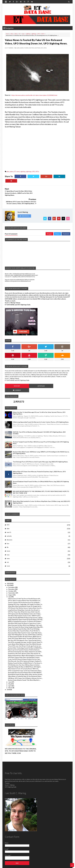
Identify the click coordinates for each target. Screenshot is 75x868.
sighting (28, 34)
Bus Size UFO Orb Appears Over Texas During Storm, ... (25, 628)
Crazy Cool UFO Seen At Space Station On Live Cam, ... (25, 646)
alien (12, 34)
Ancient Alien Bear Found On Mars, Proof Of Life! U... (24, 618)
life (8, 535)
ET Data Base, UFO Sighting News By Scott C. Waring (18, 866)
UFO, (42, 48)
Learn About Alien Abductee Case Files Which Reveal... (25, 631)
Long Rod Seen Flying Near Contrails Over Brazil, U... (24, 597)
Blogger (49, 225)
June (10, 669)
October (11, 578)
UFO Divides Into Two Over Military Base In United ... (24, 652)
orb (8, 550)
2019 (9, 573)
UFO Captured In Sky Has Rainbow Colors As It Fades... (25, 601)
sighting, (32, 48)
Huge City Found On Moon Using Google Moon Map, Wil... (26, 614)
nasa (8, 542)
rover (8, 553)
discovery (10, 527)
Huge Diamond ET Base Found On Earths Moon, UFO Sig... (26, 607)
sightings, (38, 48)
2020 (9, 571)
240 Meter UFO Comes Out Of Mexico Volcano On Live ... (25, 665)
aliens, (22, 48)
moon (8, 538)
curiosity (9, 523)
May (10, 671)
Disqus (57, 225)
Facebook (66, 225)
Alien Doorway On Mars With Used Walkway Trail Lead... (25, 612)
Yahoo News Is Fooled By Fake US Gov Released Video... (25, 663)
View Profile (24, 207)
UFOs (43, 34)
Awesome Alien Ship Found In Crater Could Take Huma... (25, 620)
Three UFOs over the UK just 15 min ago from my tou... (25, 633)
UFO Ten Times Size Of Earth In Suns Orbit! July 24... (24, 599)
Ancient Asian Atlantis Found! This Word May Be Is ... (24, 667)
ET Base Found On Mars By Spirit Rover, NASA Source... (25, 624)
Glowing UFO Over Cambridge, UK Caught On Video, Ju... (25, 592)
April (10, 673)
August (11, 582)
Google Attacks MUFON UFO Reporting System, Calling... (26, 605)
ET (20, 34)
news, (27, 48)
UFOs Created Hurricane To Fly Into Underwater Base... (25, 658)
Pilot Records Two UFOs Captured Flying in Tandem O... (25, 648)
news (23, 34)
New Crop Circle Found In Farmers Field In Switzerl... (24, 637)
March (10, 675)
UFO (39, 34)
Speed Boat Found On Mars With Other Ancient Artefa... (25, 662)
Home (8, 34)
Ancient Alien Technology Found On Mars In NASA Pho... (25, 635)
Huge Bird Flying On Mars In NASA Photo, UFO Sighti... (25, 654)
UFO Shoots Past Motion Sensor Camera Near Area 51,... (25, 595)
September (12, 580)
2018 (9, 677)
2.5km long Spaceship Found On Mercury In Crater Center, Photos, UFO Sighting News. (41, 409)
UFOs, (45, 48)
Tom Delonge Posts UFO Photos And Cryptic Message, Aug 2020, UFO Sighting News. (40, 449)
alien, (18, 48)
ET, (24, 48)
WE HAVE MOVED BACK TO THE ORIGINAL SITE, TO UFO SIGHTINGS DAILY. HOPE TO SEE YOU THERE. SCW (21, 738)
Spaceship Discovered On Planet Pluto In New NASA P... (25, 660)
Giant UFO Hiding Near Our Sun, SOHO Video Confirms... (25, 622)
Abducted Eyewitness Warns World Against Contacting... (26, 643)
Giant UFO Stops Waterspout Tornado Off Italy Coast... (25, 626)
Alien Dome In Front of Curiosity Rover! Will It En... (24, 656)
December (12, 575)
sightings (34, 34)
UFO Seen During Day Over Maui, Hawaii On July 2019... (25, 639)
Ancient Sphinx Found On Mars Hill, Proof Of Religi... (24, 616)
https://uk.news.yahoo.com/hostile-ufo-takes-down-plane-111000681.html (34, 95)
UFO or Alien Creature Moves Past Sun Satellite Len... (25, 588)
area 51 (9, 520)
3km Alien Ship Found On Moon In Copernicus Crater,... (25, 610)
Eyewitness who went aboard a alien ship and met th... (24, 641)
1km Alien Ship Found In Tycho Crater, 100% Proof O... (25, 603)
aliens (16, 34)
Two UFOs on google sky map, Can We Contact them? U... (25, 629)
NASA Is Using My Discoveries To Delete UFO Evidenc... (25, 609)
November (12, 576)
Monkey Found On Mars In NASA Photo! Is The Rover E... (25, 650)
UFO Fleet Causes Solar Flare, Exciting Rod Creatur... (24, 645)
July (10, 584)
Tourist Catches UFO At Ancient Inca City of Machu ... (24, 590)
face (8, 531)
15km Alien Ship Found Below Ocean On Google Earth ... (25, 593)
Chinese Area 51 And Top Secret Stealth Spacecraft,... (25, 586)
